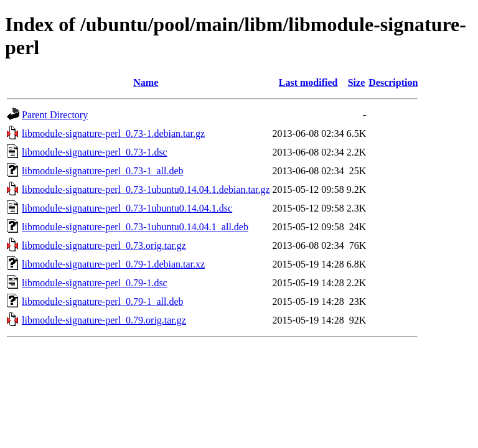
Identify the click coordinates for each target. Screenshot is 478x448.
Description (393, 82)
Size (357, 82)
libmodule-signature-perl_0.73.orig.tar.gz (104, 245)
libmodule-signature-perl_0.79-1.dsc (95, 283)
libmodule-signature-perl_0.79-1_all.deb (102, 301)
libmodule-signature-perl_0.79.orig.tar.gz (104, 320)
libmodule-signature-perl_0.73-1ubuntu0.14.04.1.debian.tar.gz (146, 189)
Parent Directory (55, 115)
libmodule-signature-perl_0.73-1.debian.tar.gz (113, 133)
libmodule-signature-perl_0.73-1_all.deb (102, 171)
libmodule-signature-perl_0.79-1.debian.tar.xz (113, 264)
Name (146, 82)
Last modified (308, 82)
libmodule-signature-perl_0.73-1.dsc (95, 152)
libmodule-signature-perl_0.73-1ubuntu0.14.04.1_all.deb (135, 227)
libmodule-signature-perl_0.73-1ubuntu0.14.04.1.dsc (127, 208)
